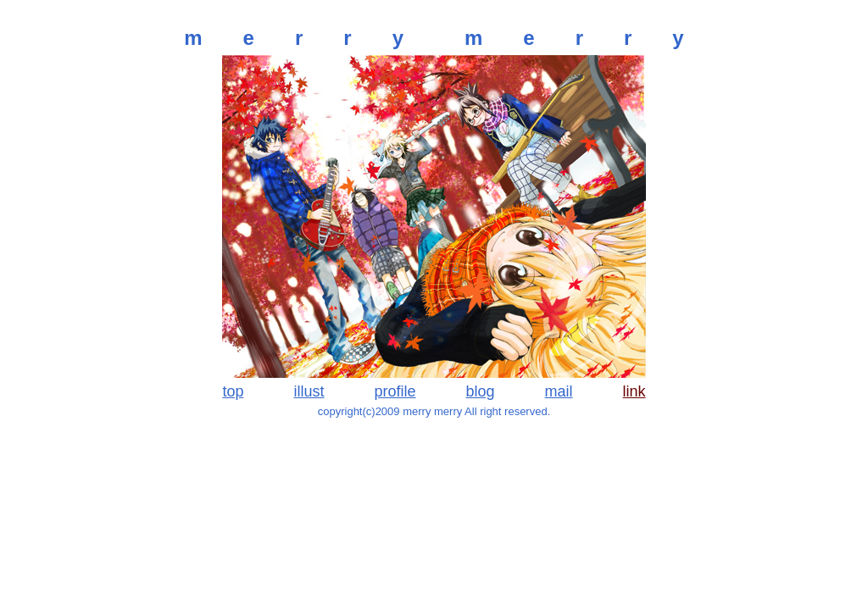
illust (309, 391)
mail (559, 391)
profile (395, 391)
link (634, 391)
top (233, 391)
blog (481, 391)
